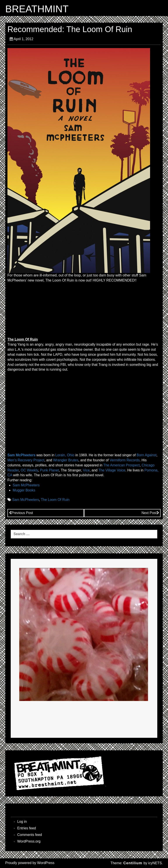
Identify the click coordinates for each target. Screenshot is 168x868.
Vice (86, 470)
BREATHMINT (37, 9)
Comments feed (30, 835)
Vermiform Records (125, 460)
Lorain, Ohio (65, 455)
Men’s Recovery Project (26, 460)
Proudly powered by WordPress (30, 863)
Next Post (150, 513)
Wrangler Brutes (66, 460)
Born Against (147, 455)
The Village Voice (112, 470)
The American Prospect (121, 465)
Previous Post (21, 513)
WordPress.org (29, 841)
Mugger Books (24, 490)
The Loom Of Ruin (55, 500)
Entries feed (27, 828)
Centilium (133, 863)
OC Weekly (29, 470)
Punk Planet (49, 470)
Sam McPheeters (21, 455)
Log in (22, 822)
